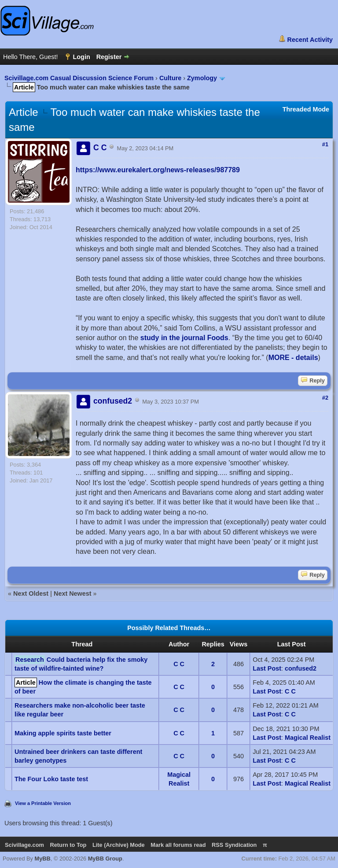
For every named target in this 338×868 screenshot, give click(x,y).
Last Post (267, 668)
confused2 (301, 668)
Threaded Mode (306, 109)
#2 (325, 398)
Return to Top (68, 845)
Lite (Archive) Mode (119, 845)
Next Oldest (31, 594)
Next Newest (73, 594)
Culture (170, 78)
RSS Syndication (234, 845)
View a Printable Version (43, 803)
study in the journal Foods (184, 338)
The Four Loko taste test (51, 779)
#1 (325, 144)
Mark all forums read (178, 845)
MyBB (43, 859)
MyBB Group (105, 859)
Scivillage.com (24, 845)
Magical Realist (308, 738)
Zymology (202, 78)
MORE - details (293, 358)
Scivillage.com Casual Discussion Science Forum (79, 78)
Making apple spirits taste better (63, 733)
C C (179, 664)
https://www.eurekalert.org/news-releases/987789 (158, 170)
